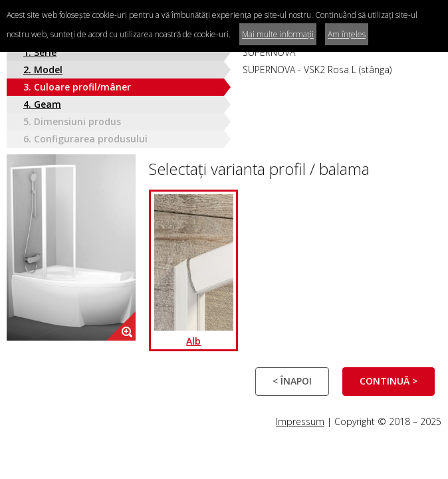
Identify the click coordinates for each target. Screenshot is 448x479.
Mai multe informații (278, 34)
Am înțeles (347, 34)
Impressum (300, 421)
